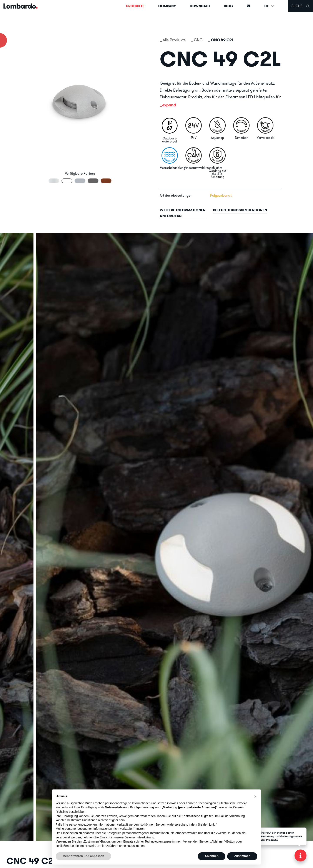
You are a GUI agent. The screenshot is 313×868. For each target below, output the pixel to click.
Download (200, 6)
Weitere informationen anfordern (183, 213)
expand (169, 105)
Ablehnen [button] (212, 856)
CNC (198, 40)
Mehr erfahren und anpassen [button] (83, 856)
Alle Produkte (174, 40)
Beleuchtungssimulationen (240, 210)
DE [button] (269, 6)
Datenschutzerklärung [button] (139, 837)
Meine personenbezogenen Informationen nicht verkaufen (95, 829)
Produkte (135, 6)
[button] (255, 796)
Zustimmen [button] (242, 856)
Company (167, 6)
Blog (228, 6)
